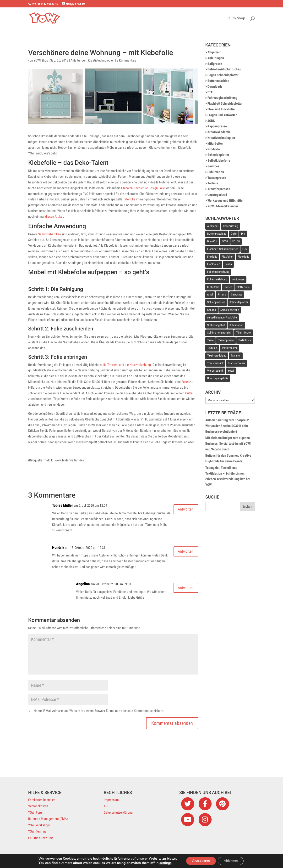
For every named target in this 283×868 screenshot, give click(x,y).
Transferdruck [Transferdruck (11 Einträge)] (215, 363)
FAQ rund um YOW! (41, 838)
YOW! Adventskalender (223, 206)
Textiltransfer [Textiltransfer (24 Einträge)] (229, 348)
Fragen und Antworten (222, 115)
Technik (213, 183)
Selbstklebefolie (219, 160)
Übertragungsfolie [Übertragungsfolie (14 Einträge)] (218, 378)
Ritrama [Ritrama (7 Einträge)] (222, 295)
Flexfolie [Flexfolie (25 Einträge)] (212, 257)
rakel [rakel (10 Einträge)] (210, 295)
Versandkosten (38, 806)
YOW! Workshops (39, 825)
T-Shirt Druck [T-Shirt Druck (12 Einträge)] (244, 333)
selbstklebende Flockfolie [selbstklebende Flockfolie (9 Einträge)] (222, 318)
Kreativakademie (219, 132)
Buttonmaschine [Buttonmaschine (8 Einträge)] (217, 234)
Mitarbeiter (215, 143)
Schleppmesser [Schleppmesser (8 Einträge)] (216, 302)
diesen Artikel (54, 216)
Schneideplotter (218, 155)
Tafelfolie (129, 199)
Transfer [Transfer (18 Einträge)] (236, 356)
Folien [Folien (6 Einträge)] (228, 264)
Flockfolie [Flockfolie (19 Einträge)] (244, 257)
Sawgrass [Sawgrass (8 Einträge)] (237, 295)
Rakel (185, 382)
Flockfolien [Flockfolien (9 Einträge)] (214, 264)
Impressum (111, 800)
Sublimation (216, 172)
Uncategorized (217, 195)
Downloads (215, 86)
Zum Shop (237, 18)
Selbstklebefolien (50, 234)
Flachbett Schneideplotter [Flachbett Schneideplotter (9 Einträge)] (223, 249)
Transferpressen (219, 189)
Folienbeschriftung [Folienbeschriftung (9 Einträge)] (218, 272)
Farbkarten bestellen (42, 800)
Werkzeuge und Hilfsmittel (226, 200)
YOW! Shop (41, 60)
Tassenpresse (217, 178)
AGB (107, 806)
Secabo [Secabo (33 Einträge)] (212, 310)
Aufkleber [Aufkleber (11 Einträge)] (213, 226)
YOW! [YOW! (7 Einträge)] (231, 371)
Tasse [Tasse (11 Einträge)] (210, 340)
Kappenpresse (217, 126)
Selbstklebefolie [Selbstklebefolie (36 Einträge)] (230, 310)
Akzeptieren (200, 860)
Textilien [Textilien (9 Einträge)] (212, 348)
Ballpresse (215, 64)
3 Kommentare (127, 60)
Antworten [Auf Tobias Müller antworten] (183, 510)
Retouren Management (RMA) (48, 819)
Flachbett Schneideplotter (225, 103)
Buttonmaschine (218, 81)
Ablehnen (232, 860)
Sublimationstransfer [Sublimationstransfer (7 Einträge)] (219, 333)
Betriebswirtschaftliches (224, 69)
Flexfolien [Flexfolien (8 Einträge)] (228, 257)
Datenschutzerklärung (118, 812)
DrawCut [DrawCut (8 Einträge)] (212, 241)
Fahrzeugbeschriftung (222, 98)
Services (213, 166)
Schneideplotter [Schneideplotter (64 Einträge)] (239, 302)
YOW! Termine (37, 831)
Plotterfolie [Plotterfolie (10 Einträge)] (243, 287)
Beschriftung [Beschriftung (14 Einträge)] (231, 226)
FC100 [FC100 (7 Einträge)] (236, 241)
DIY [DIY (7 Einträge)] (243, 234)
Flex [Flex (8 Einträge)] (245, 249)
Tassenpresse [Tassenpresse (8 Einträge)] (226, 340)
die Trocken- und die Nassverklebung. (127, 365)
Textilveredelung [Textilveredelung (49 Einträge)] (217, 356)
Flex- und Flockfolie (221, 109)
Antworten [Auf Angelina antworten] (183, 589)
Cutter (189, 393)
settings (163, 863)
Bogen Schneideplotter (223, 75)
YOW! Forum (36, 812)
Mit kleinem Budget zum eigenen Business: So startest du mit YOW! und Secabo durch (228, 443)
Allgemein (214, 52)
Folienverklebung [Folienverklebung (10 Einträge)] (217, 279)
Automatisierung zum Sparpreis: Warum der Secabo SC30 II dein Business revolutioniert (227, 426)
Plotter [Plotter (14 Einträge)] (228, 287)
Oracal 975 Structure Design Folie (143, 188)
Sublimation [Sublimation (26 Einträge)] (236, 325)
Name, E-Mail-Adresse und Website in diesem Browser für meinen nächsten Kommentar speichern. (99, 711)
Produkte (214, 149)
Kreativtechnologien (101, 60)
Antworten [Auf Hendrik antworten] (183, 552)
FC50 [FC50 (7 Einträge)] (225, 241)
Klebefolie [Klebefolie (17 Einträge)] (213, 287)
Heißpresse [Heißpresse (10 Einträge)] (238, 279)
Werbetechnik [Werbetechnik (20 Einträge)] (215, 371)
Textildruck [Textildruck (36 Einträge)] (245, 340)
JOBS (211, 121)
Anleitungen (79, 60)
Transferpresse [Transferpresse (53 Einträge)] (237, 363)
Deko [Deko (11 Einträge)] (234, 234)
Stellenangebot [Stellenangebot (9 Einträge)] (216, 325)
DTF (210, 92)
